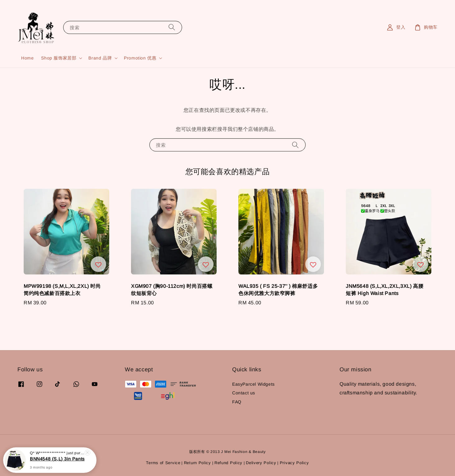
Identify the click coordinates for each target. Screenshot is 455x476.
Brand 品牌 (100, 58)
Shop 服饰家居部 (59, 58)
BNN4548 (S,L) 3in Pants (57, 460)
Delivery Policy (261, 463)
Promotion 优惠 (140, 58)
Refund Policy (228, 463)
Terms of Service (163, 463)
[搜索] (172, 27)
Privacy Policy (294, 463)
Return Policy (197, 463)
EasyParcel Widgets (253, 384)
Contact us (244, 393)
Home (27, 58)
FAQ (237, 402)
